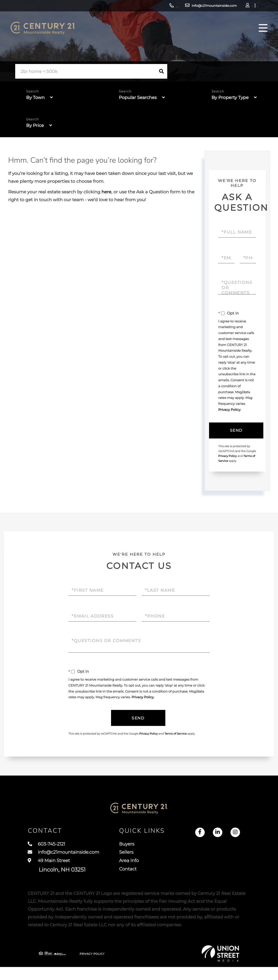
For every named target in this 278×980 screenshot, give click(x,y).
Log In (225, 7)
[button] (162, 71)
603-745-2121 (133, 7)
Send (236, 431)
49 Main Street (57, 876)
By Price (35, 126)
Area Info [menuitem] (141, 871)
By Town (35, 98)
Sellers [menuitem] (138, 861)
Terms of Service (176, 735)
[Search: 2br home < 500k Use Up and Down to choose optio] (86, 71)
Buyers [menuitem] (139, 851)
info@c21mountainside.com (179, 7)
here (106, 192)
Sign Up (240, 7)
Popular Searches (138, 98)
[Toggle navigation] (260, 34)
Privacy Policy (229, 410)
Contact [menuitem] (140, 881)
